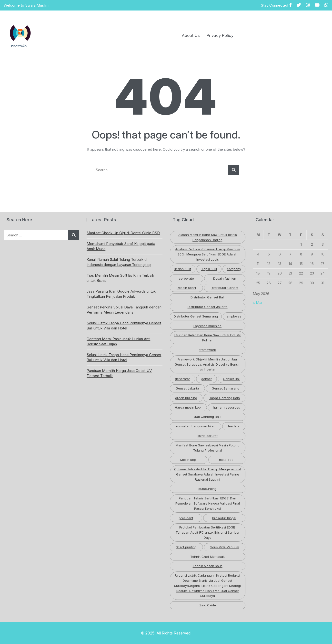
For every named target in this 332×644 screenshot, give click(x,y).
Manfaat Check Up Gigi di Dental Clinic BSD (123, 233)
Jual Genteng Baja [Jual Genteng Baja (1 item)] (207, 417)
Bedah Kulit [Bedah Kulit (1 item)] (182, 269)
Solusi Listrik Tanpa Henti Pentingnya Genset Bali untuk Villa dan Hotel (124, 326)
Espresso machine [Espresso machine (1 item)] (207, 326)
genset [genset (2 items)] (206, 379)
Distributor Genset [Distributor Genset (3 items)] (225, 288)
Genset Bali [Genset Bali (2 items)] (232, 379)
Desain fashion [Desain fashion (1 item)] (225, 278)
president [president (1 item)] (186, 518)
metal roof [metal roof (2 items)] (227, 460)
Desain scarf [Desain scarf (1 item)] (186, 288)
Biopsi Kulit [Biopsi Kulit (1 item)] (209, 269)
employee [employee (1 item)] (234, 316)
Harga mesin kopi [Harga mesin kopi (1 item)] (188, 407)
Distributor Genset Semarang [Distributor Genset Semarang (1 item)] (196, 316)
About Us (191, 35)
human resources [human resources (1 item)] (226, 407)
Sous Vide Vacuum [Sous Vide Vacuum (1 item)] (225, 547)
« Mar (258, 302)
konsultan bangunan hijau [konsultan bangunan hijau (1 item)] (196, 426)
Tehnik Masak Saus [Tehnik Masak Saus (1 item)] (208, 566)
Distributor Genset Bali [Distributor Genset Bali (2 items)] (207, 297)
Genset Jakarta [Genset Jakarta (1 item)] (187, 388)
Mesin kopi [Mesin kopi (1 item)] (188, 460)
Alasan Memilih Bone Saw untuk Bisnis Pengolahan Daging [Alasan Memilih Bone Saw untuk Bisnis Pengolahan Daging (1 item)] (208, 237)
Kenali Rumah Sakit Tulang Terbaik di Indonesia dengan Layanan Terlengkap (119, 262)
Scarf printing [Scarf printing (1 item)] (186, 547)
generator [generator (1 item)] (182, 379)
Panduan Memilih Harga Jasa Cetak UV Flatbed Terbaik (119, 373)
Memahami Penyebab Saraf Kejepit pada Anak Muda (121, 246)
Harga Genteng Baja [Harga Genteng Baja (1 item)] (224, 398)
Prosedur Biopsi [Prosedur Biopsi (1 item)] (224, 518)
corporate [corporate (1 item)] (186, 278)
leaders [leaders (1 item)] (234, 426)
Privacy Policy (220, 35)
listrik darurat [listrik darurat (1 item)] (208, 436)
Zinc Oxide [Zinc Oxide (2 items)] (208, 605)
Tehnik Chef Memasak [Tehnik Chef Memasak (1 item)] (207, 557)
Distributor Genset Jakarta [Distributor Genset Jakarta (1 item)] (208, 307)
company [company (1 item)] (234, 269)
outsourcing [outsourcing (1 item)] (207, 489)
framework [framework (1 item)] (208, 350)
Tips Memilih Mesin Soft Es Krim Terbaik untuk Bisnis (120, 278)
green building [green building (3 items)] (186, 398)
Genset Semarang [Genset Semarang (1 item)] (226, 388)
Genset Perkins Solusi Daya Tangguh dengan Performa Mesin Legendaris (124, 310)
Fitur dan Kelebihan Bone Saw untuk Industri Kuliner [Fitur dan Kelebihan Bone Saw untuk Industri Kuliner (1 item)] (208, 338)
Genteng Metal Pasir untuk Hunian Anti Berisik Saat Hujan (118, 341)
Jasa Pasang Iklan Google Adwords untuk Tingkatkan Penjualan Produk (121, 294)
